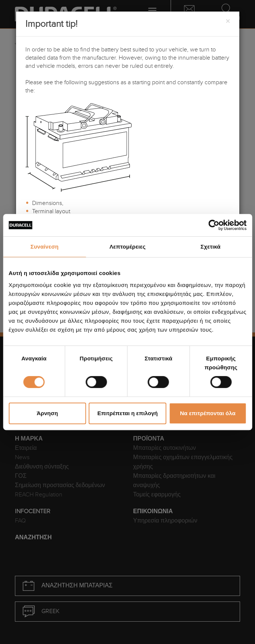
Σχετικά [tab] (210, 247)
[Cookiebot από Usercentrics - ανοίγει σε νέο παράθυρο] (214, 225)
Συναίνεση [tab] (45, 247)
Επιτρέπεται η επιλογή (128, 413)
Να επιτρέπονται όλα (208, 413)
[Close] (228, 22)
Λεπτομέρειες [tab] (127, 247)
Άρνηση (47, 413)
